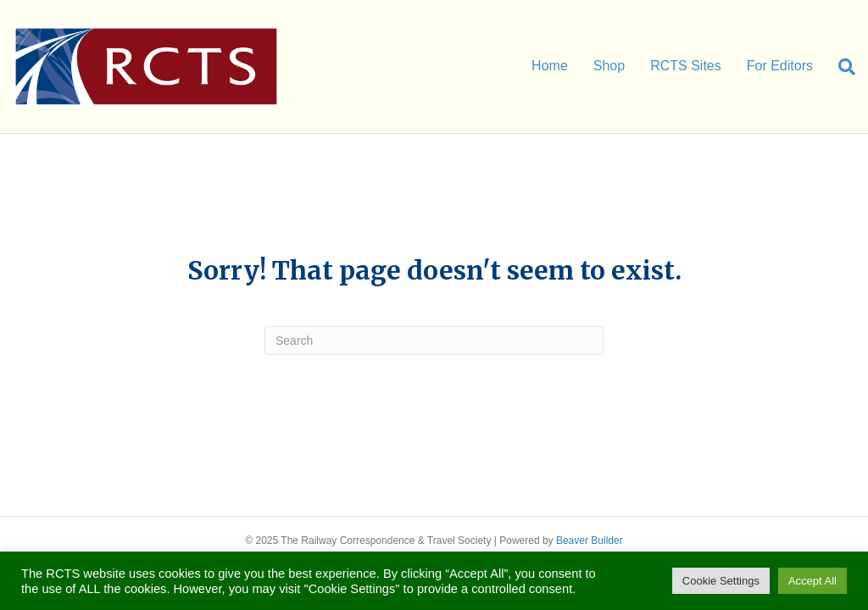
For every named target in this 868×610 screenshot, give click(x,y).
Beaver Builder (590, 541)
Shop (609, 66)
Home (550, 66)
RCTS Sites (686, 66)
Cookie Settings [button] (721, 581)
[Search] (840, 67)
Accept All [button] (812, 581)
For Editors (780, 66)
